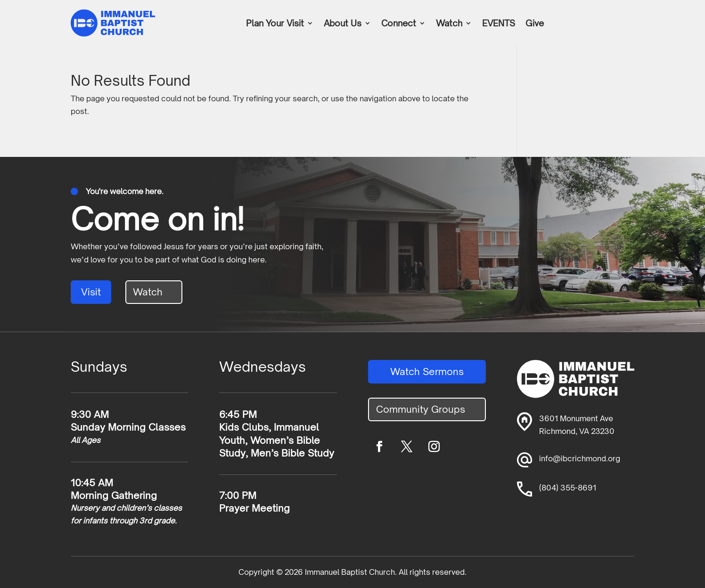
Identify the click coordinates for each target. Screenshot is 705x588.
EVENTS (499, 24)
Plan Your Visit (275, 24)
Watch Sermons (427, 372)
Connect (399, 24)
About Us (343, 24)
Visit (91, 292)
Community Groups (421, 409)
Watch (449, 24)
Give (535, 24)
